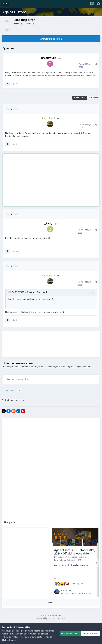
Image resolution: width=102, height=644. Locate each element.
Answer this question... (18, 379)
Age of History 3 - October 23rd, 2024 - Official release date (75, 552)
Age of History (14, 12)
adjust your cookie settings (36, 634)
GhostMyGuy (28, 23)
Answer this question (51, 39)
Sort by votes (80, 98)
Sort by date (94, 98)
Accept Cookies (70, 634)
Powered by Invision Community (51, 617)
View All (51, 601)
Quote (15, 84)
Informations (60, 560)
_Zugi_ (48, 224)
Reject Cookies (90, 634)
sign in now (61, 367)
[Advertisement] (42, 176)
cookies (21, 631)
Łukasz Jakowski (62, 557)
